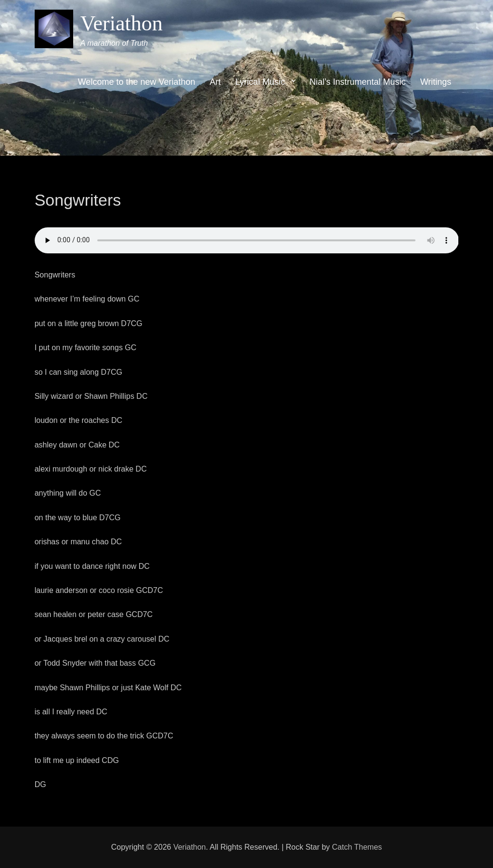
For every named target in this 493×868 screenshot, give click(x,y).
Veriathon (122, 23)
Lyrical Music (260, 82)
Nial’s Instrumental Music (358, 82)
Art (215, 82)
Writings (436, 82)
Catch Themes (357, 847)
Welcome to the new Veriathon (137, 82)
